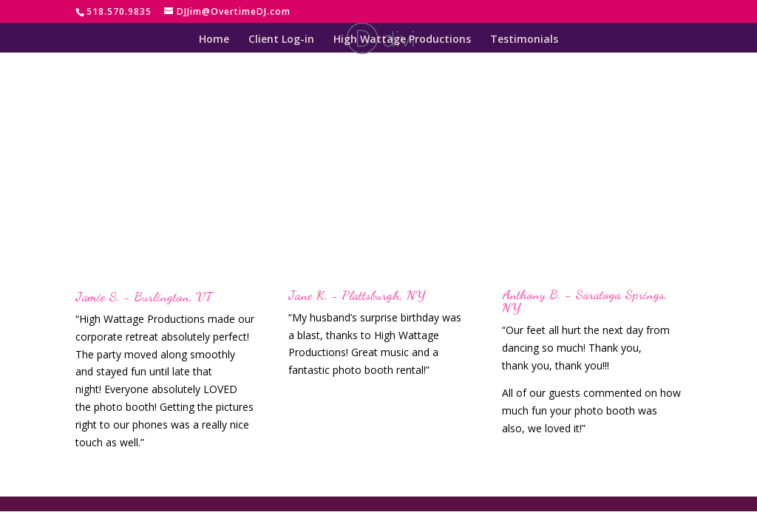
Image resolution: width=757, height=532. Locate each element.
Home (214, 40)
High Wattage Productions (402, 40)
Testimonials (524, 40)
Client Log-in (281, 40)
